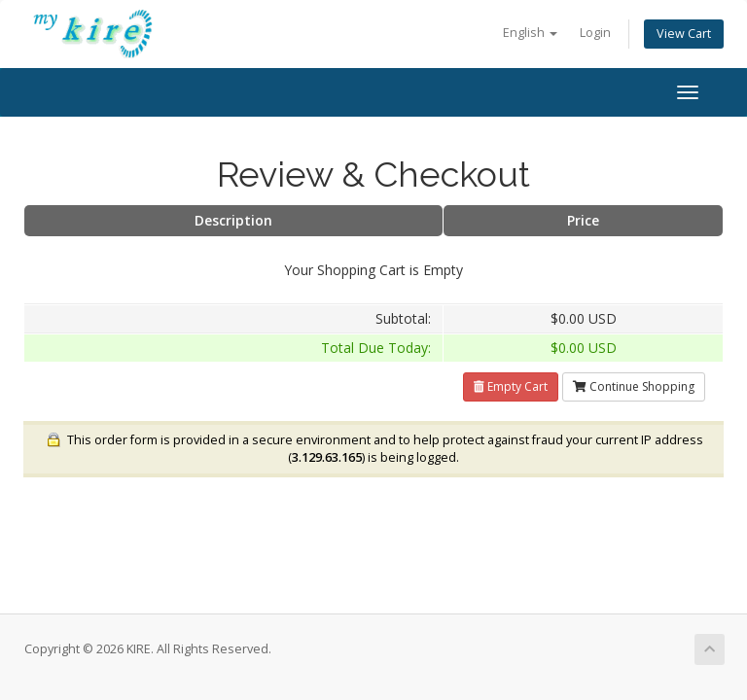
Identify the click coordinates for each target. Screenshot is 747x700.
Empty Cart (511, 386)
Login (595, 33)
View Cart (684, 34)
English (530, 33)
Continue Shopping (634, 386)
